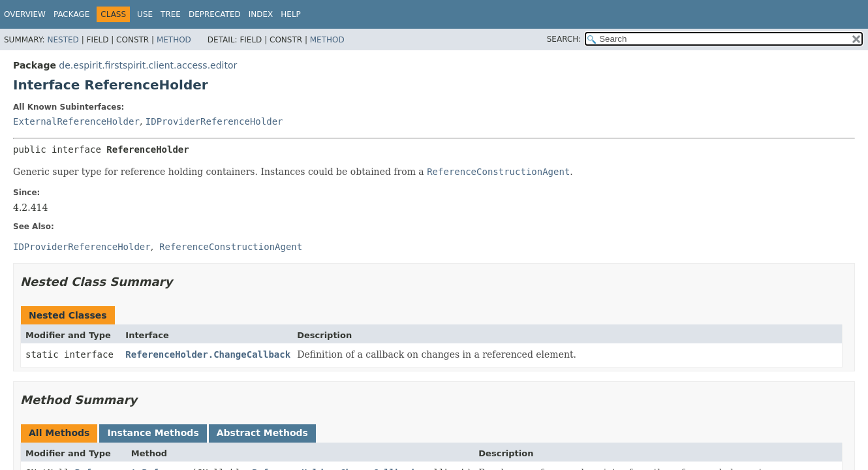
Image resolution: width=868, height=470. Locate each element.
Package (71, 14)
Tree (171, 14)
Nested (63, 40)
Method (174, 40)
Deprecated (215, 14)
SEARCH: (564, 39)
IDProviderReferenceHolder (214, 121)
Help (291, 14)
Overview (25, 14)
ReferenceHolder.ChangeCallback (208, 354)
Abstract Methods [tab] (262, 433)
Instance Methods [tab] (153, 433)
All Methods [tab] (59, 433)
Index (261, 14)
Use (145, 14)
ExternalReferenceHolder (76, 121)
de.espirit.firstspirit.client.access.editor (148, 65)
